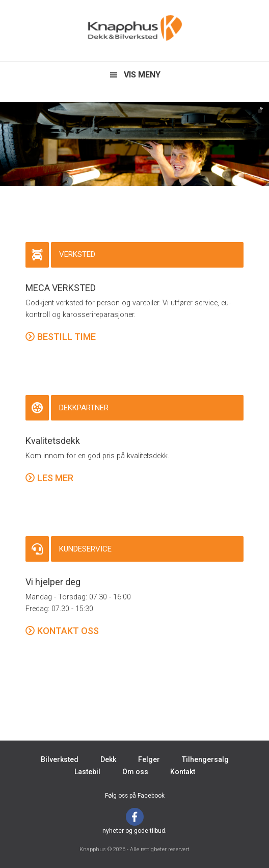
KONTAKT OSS (68, 631)
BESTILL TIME (66, 337)
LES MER (55, 478)
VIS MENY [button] (142, 75)
